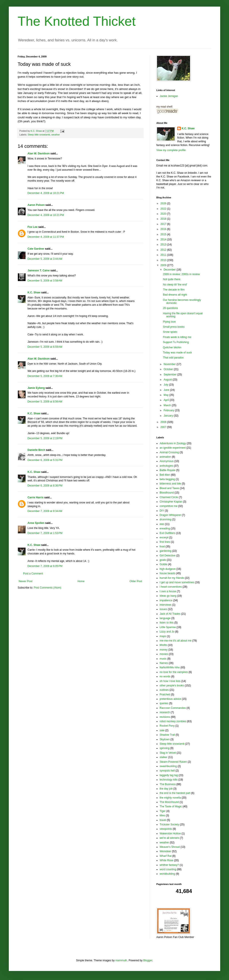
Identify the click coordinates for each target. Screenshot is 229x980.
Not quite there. (172, 279)
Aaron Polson (36, 205)
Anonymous (167, 461)
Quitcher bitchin (172, 347)
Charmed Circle (169, 497)
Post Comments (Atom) (47, 588)
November (170, 364)
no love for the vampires (174, 672)
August (168, 380)
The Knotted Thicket (77, 21)
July (166, 385)
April (167, 400)
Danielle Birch (36, 450)
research (165, 712)
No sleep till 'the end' (175, 285)
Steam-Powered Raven (173, 762)
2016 (164, 229)
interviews (165, 605)
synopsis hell (167, 771)
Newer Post (26, 581)
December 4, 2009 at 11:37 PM (46, 237)
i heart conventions (171, 587)
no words (165, 676)
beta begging (167, 479)
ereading (165, 528)
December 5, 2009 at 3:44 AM (45, 259)
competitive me (169, 506)
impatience (166, 600)
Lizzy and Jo (167, 632)
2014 (164, 240)
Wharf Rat (166, 856)
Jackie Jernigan (169, 96)
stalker (163, 757)
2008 (164, 422)
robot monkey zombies (173, 721)
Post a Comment (33, 574)
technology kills (169, 780)
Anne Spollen (36, 523)
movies (164, 654)
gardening (165, 551)
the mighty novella (170, 798)
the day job (166, 789)
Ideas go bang (168, 596)
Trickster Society (169, 825)
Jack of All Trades (170, 614)
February (169, 410)
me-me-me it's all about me (175, 641)
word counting (168, 869)
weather (55, 135)
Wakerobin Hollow (170, 834)
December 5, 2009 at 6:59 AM (45, 347)
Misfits (163, 645)
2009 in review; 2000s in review (181, 274)
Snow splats (170, 332)
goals (163, 560)
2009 (164, 265)
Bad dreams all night (175, 295)
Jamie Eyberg (36, 388)
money (164, 650)
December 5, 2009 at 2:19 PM (45, 438)
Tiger (163, 811)
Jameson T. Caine (39, 271)
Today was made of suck (177, 353)
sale (162, 730)
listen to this (167, 623)
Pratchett (165, 695)
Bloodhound (167, 493)
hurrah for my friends (172, 578)
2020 (164, 214)
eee (162, 524)
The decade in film (174, 290)
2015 (164, 234)
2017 (164, 224)
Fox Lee (32, 227)
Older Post (136, 581)
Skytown (165, 739)
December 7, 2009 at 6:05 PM (45, 566)
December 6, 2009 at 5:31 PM (45, 460)
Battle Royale (167, 470)
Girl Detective (168, 556)
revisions (165, 717)
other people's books (172, 686)
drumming (165, 519)
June (167, 390)
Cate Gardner (36, 249)
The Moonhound (169, 802)
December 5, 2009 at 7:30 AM (45, 376)
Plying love (169, 322)
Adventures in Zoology (173, 443)
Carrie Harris (36, 497)
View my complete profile (171, 150)
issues (163, 609)
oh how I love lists (170, 681)
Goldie (163, 564)
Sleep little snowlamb (39, 135)
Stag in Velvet (168, 753)
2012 (164, 250)
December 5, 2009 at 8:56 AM (45, 402)
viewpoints (166, 829)
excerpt (164, 538)
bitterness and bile (170, 484)
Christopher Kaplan (171, 502)
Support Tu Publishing (176, 342)
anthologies (166, 466)
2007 (164, 427)
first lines (165, 542)
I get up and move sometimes (177, 582)
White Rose (166, 860)
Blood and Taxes (169, 488)
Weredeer (165, 851)
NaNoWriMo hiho (170, 667)
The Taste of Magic (171, 806)
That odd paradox (173, 358)
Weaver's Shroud (170, 847)
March (168, 405)
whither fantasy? (169, 865)
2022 (164, 209)
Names (164, 663)
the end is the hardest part (175, 793)
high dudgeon (168, 569)
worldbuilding (167, 874)
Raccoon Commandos (173, 708)
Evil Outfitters (167, 533)
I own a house (168, 591)
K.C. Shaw (34, 293)
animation (165, 457)
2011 (164, 255)
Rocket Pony (167, 726)
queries (164, 703)
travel (163, 820)
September (170, 375)
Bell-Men (165, 475)
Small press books (174, 327)
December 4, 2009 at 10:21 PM (46, 193)
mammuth (121, 960)
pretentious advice (170, 699)
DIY (162, 511)
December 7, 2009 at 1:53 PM (45, 533)
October (169, 369)
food (162, 547)
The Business (168, 784)
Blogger (148, 960)
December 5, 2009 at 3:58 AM (45, 281)
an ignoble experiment (173, 448)
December (170, 270)
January (169, 416)
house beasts (167, 573)
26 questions (170, 308)
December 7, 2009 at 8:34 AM (45, 511)
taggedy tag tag (169, 775)
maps (163, 636)
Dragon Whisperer (170, 515)
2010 (164, 260)
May (166, 395)
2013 (164, 245)
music (163, 659)
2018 (164, 219)
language (165, 618)
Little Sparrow (168, 627)
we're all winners (169, 838)
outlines (164, 690)
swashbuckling (168, 766)
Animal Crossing (169, 452)
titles (162, 815)
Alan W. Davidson (39, 154)
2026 (164, 203)
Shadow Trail (167, 735)
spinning (165, 748)
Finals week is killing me (177, 337)
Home (81, 581)
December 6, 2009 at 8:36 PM (45, 486)
